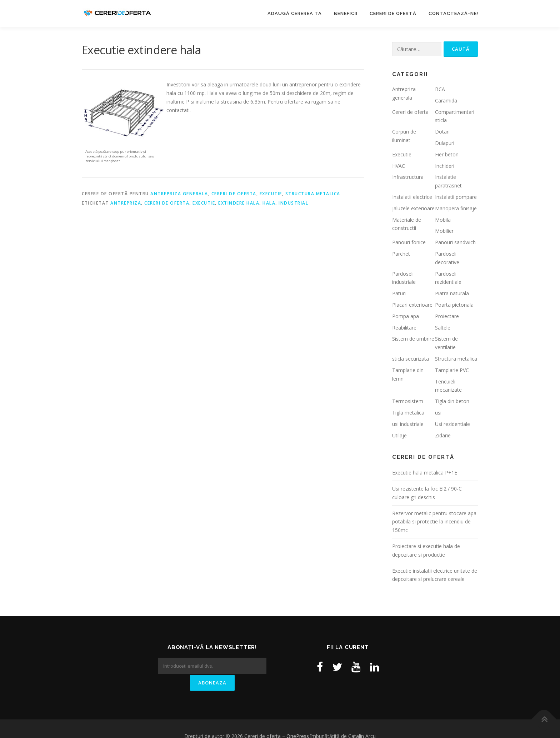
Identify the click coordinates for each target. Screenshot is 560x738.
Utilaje (399, 435)
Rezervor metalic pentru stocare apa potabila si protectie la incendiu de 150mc (434, 522)
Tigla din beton (452, 401)
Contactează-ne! (453, 13)
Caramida (446, 101)
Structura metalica (313, 194)
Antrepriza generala (179, 194)
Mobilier (444, 231)
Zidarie (443, 435)
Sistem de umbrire (413, 339)
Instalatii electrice (412, 197)
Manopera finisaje (456, 208)
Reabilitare (404, 328)
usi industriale (408, 424)
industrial (293, 203)
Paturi (399, 293)
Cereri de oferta (234, 194)
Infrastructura (408, 177)
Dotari (442, 132)
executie (204, 203)
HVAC (399, 166)
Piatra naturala (452, 293)
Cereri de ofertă (393, 13)
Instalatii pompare (456, 197)
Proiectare (447, 316)
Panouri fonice (409, 242)
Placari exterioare (412, 305)
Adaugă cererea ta (295, 13)
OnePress (298, 721)
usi (438, 413)
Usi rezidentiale (452, 424)
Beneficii (346, 13)
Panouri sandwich (455, 242)
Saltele (443, 328)
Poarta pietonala (454, 305)
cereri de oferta (167, 203)
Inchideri (445, 166)
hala (269, 203)
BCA (440, 89)
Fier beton (447, 154)
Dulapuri (445, 143)
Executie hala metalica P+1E (425, 473)
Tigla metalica (408, 413)
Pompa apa (406, 316)
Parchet (401, 254)
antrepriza (126, 203)
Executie (271, 194)
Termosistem (408, 401)
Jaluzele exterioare (413, 208)
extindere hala (239, 203)
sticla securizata (411, 359)
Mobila (443, 220)
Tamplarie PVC (452, 370)
